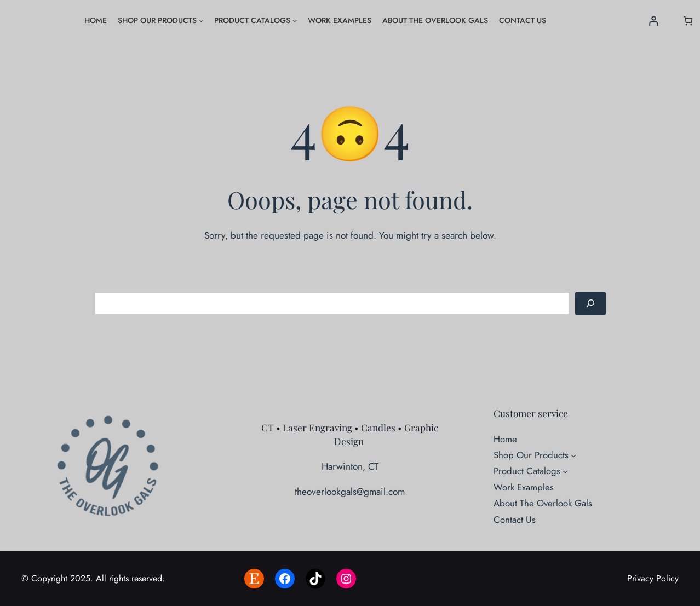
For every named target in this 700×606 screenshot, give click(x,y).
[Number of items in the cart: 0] (688, 21)
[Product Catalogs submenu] (295, 20)
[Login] (654, 21)
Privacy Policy (653, 578)
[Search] (590, 303)
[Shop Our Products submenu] (201, 20)
